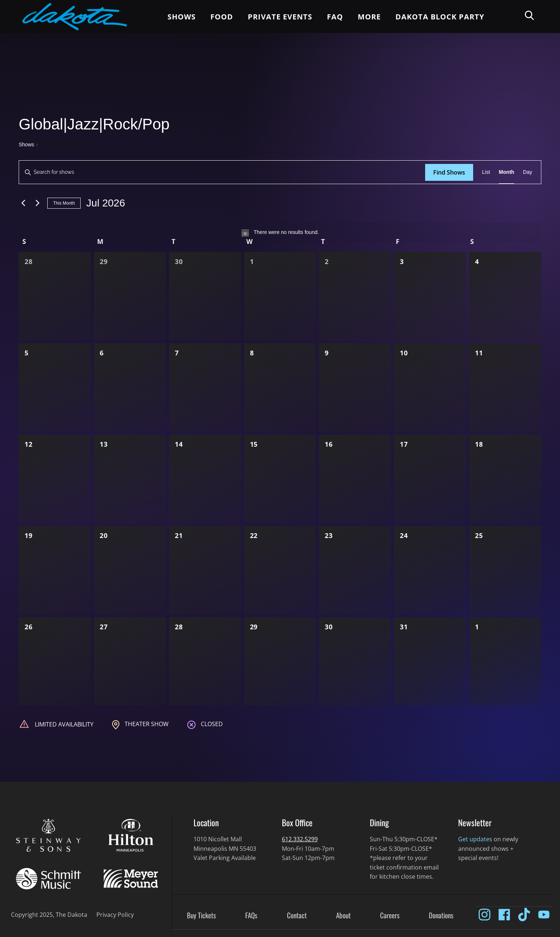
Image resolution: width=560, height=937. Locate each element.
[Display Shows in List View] (486, 172)
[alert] (280, 233)
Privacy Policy (115, 915)
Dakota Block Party (440, 17)
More (369, 17)
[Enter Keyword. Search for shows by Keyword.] (222, 172)
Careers (390, 916)
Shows (182, 17)
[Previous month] (23, 203)
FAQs (251, 916)
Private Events (280, 17)
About (343, 916)
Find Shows (449, 172)
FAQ (335, 17)
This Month (64, 203)
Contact (297, 916)
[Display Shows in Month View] (506, 172)
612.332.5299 (300, 839)
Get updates (475, 839)
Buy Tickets (201, 916)
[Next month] (37, 203)
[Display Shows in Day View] (528, 172)
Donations (441, 916)
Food (222, 17)
